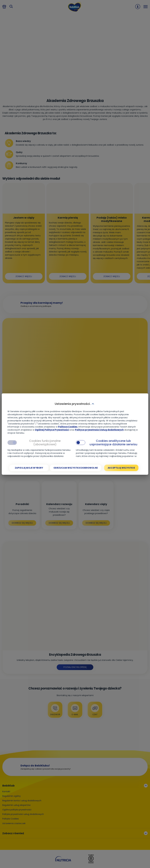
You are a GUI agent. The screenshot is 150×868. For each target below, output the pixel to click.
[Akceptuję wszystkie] (121, 468)
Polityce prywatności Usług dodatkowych (99, 430)
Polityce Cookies (68, 427)
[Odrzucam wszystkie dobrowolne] (76, 468)
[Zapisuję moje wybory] (29, 468)
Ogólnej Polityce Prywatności (52, 430)
